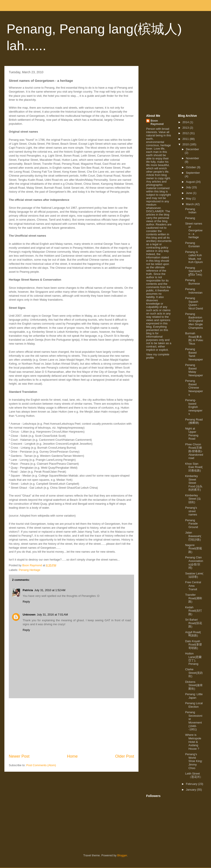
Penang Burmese (192, 282)
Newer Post (19, 756)
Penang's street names (191, 511)
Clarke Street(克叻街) (194, 673)
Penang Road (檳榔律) (194, 421)
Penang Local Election (194, 705)
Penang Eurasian (192, 245)
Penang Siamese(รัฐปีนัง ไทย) (194, 271)
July (189, 187)
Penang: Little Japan (194, 696)
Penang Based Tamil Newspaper (194, 354)
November (193, 158)
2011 (186, 139)
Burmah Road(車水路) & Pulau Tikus (194, 338)
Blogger (122, 855)
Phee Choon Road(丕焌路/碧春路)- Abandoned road (194, 451)
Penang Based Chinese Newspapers (194, 388)
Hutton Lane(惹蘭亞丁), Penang (193, 659)
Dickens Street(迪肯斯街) (194, 685)
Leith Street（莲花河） (194, 775)
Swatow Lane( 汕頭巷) (194, 575)
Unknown (29, 615)
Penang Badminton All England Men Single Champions (194, 321)
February (192, 784)
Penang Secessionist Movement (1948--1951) (194, 721)
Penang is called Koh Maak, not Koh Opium (194, 257)
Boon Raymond (157, 122)
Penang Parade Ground (191, 524)
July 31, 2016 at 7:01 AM (52, 615)
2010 (186, 144)
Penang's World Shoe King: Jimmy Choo (194, 761)
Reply (26, 602)
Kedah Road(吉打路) (193, 611)
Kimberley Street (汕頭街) (193, 499)
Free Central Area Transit (193, 586)
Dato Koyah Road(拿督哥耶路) (193, 645)
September (193, 173)
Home (72, 756)
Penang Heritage (30, 570)
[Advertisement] (71, 726)
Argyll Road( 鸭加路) (193, 634)
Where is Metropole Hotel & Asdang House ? (193, 742)
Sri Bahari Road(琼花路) (193, 623)
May (189, 198)
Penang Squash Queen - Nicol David (194, 303)
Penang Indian (191, 211)
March (190, 204)
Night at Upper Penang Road (192, 434)
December (193, 149)
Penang (190, 218)
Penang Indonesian (194, 291)
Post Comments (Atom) (41, 765)
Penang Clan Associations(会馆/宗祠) (194, 563)
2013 (186, 128)
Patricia (28, 590)
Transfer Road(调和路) (193, 598)
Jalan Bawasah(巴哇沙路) (193, 536)
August (191, 182)
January (191, 790)
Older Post (125, 756)
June (189, 193)
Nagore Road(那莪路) (193, 548)
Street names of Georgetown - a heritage (194, 230)
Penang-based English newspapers (194, 407)
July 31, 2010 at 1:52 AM (50, 590)
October (191, 167)
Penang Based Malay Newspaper (194, 370)
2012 (186, 133)
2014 (186, 122)
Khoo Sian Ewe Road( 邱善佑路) (194, 467)
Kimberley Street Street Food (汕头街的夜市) (194, 483)
